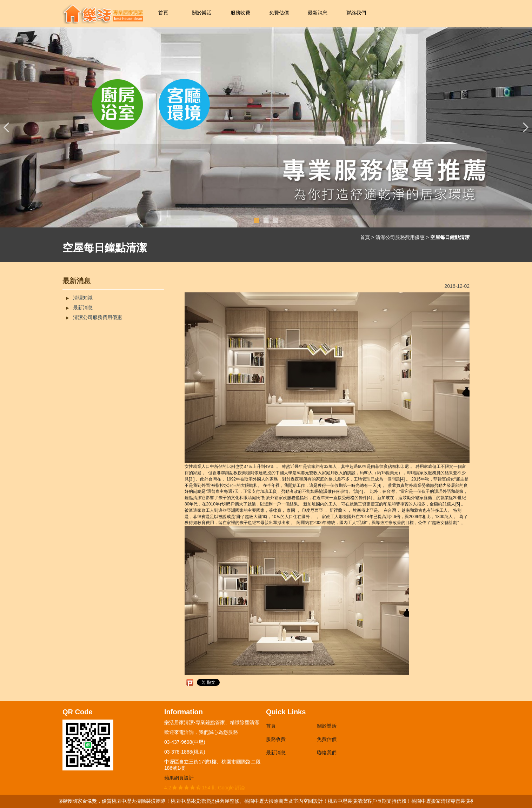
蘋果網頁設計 (179, 778)
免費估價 (279, 13)
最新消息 (318, 13)
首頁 (163, 13)
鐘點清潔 (193, 498)
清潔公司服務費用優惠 (400, 237)
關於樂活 (202, 13)
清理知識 (83, 298)
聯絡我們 (356, 13)
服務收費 (240, 13)
